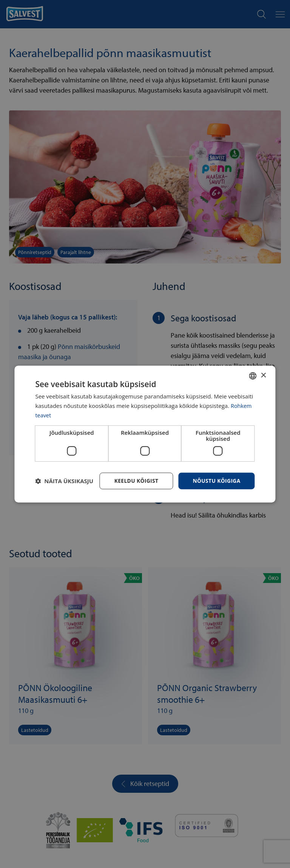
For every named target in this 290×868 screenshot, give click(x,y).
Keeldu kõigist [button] (135, 480)
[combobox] (253, 376)
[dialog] (145, 434)
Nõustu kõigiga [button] (216, 480)
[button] (64, 481)
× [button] (263, 375)
